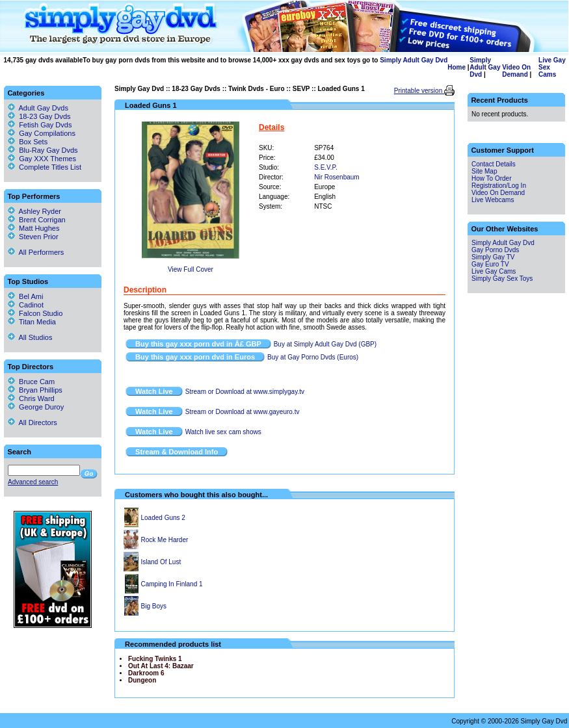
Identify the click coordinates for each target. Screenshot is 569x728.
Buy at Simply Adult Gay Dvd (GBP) (325, 344)
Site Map (484, 171)
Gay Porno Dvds (495, 250)
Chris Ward (31, 398)
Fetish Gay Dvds (45, 125)
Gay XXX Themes (47, 159)
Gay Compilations (47, 133)
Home (457, 67)
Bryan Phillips (35, 390)
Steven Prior (33, 237)
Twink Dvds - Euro (257, 89)
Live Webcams (493, 200)
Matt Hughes (33, 228)
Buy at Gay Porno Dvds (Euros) (313, 357)
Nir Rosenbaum (337, 177)
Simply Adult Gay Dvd (414, 60)
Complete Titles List (45, 167)
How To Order (492, 178)
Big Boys (154, 606)
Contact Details (494, 164)
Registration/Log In (499, 186)
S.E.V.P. (326, 167)
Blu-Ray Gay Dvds (48, 150)
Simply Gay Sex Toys (502, 279)
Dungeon (142, 680)
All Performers (36, 252)
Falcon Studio (35, 313)
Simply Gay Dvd (139, 89)
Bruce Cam (31, 382)
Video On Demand (516, 71)
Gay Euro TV (490, 264)
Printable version (419, 91)
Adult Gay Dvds (44, 108)
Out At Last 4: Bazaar (161, 666)
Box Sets (33, 142)
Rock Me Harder (165, 540)
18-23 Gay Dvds (196, 89)
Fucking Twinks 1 (155, 659)
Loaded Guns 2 (163, 518)
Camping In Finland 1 (172, 584)
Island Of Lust (161, 562)
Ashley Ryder (34, 211)
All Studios (30, 337)
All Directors (33, 422)
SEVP (301, 89)
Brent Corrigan (37, 220)
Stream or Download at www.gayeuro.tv (243, 412)
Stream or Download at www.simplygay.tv (245, 392)
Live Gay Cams (494, 271)
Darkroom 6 (146, 673)
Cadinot (26, 305)
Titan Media (32, 322)
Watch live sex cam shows (223, 432)
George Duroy (36, 407)
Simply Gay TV (493, 257)
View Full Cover (191, 269)
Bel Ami (25, 296)
